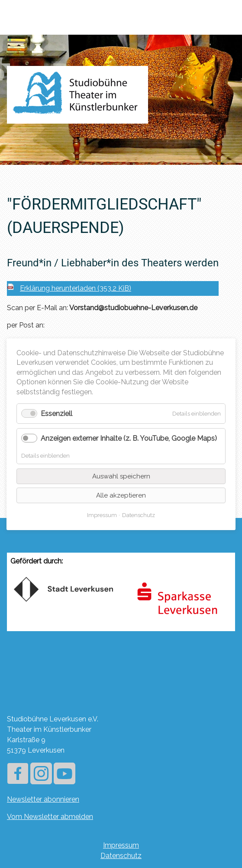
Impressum (121, 845)
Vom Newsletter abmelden (50, 817)
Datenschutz (121, 856)
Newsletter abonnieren (43, 799)
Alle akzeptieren (121, 495)
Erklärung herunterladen (76, 288)
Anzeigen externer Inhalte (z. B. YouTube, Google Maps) (129, 438)
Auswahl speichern (121, 476)
